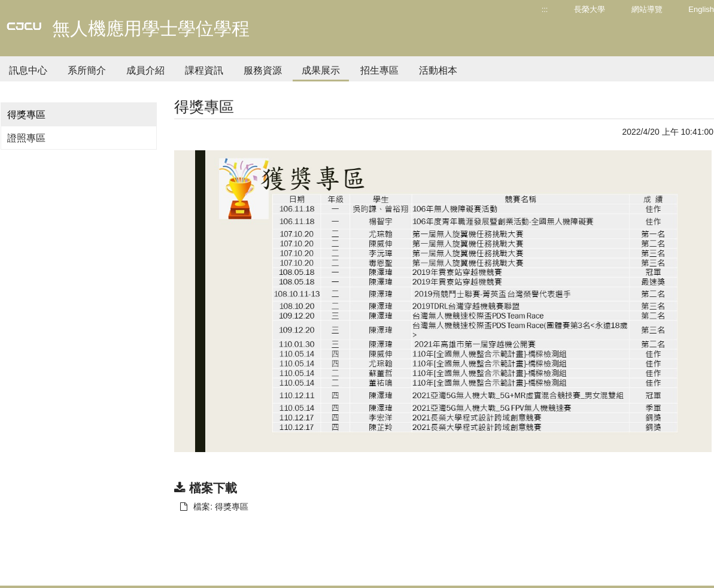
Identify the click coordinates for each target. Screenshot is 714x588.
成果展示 (321, 70)
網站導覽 (647, 9)
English (701, 9)
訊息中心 (28, 70)
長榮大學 (590, 9)
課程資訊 (204, 70)
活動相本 (438, 70)
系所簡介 (87, 70)
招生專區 (379, 70)
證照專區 (26, 138)
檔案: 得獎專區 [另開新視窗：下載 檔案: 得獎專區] (214, 507)
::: (545, 9)
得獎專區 (26, 115)
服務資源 (263, 70)
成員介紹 (145, 70)
